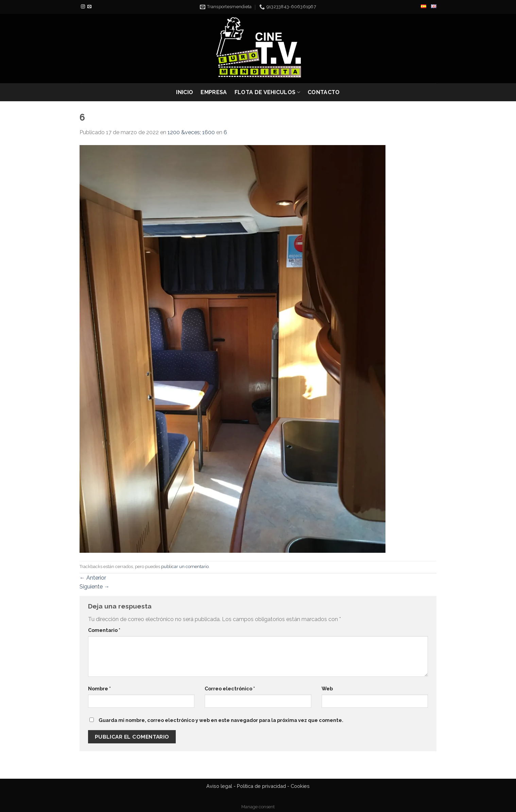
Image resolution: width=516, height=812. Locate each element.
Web (327, 689)
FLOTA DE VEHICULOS (267, 92)
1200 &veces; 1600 (191, 132)
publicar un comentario (185, 567)
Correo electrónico (230, 689)
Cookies (300, 786)
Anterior (93, 578)
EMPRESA (214, 92)
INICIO (185, 92)
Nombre (99, 689)
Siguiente (94, 587)
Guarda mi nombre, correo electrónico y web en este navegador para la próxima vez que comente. (221, 720)
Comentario (104, 630)
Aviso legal (219, 786)
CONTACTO (324, 92)
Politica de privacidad (261, 786)
